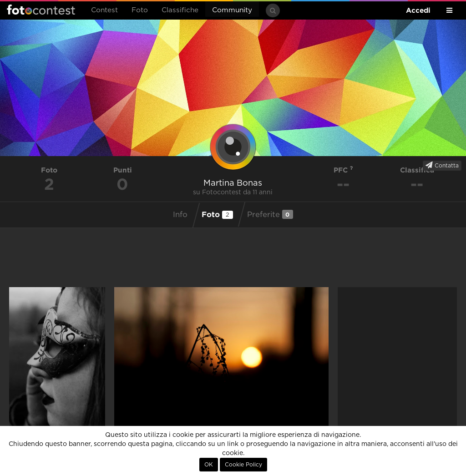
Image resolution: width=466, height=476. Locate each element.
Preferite (270, 214)
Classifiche (180, 10)
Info (180, 215)
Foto (140, 10)
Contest (104, 10)
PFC (343, 170)
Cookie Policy (243, 465)
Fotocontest (41, 10)
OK (209, 465)
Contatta (442, 165)
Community (232, 10)
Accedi (418, 10)
